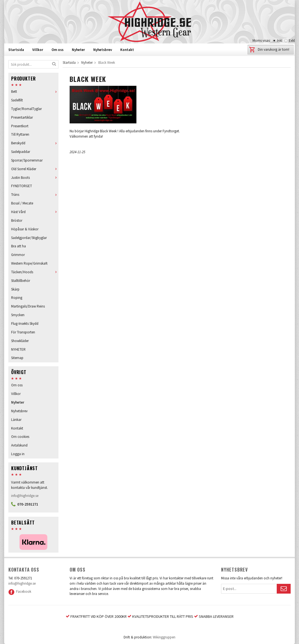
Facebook (20, 591)
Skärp (15, 289)
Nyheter (78, 50)
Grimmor (18, 255)
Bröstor (17, 220)
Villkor (38, 50)
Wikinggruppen (164, 637)
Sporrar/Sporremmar (27, 160)
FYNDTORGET (22, 186)
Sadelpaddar (21, 152)
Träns (35, 195)
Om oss (57, 50)
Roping (17, 298)
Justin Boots (35, 178)
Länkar (16, 420)
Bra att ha (19, 246)
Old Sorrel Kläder (35, 169)
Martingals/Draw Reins (28, 306)
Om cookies (20, 437)
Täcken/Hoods (35, 272)
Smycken (18, 315)
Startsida (16, 50)
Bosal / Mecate (22, 203)
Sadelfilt (17, 100)
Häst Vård (35, 212)
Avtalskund (19, 445)
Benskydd (35, 143)
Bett (35, 92)
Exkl (292, 41)
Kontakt (127, 50)
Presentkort (20, 126)
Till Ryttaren (20, 134)
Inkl (280, 41)
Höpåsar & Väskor (25, 229)
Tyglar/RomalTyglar (26, 109)
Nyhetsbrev (103, 50)
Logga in (18, 454)
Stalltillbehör (21, 281)
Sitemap (17, 358)
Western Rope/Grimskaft (29, 263)
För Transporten (23, 332)
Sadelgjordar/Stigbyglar (29, 238)
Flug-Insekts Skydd (25, 324)
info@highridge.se (25, 496)
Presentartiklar (22, 117)
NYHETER (18, 349)
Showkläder (20, 341)
